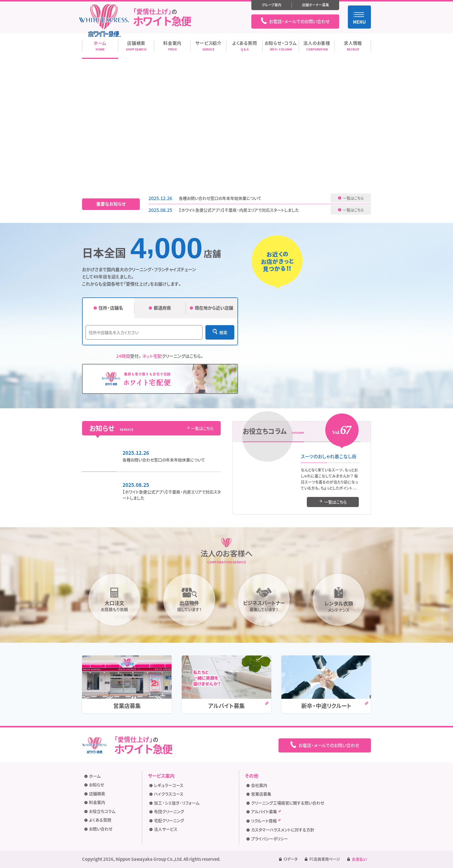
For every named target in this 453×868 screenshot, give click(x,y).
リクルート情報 (266, 821)
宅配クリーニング (169, 820)
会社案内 (259, 785)
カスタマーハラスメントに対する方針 (283, 830)
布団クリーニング (169, 811)
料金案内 (97, 802)
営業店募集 (261, 794)
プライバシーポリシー (270, 839)
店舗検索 (97, 794)
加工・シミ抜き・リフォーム (177, 803)
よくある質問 (100, 820)
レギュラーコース (169, 785)
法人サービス (166, 829)
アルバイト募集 (266, 812)
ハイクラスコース (169, 794)
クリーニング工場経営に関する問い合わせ (288, 803)
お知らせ (96, 785)
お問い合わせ (101, 829)
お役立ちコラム (102, 811)
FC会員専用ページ (325, 859)
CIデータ (291, 859)
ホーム (95, 776)
